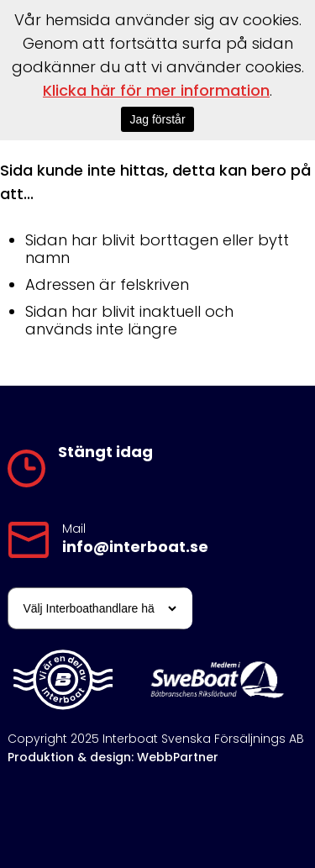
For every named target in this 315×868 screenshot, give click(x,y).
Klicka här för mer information (156, 90)
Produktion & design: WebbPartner (113, 757)
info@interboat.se (135, 547)
